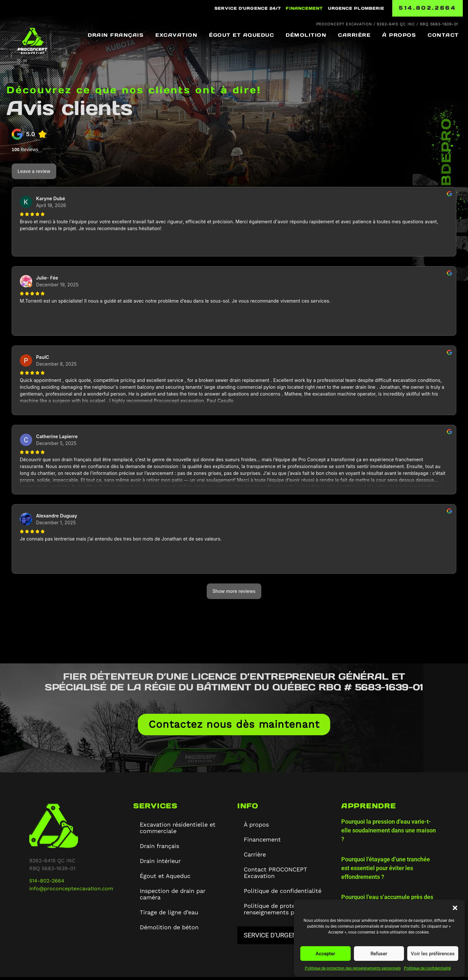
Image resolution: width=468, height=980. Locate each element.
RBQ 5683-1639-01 (439, 24)
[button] (455, 908)
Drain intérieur (160, 864)
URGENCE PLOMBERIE (356, 8)
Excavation (176, 35)
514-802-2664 (47, 884)
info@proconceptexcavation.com (71, 891)
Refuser (379, 954)
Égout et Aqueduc (241, 35)
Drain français (116, 35)
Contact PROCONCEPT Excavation (275, 875)
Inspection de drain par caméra (173, 897)
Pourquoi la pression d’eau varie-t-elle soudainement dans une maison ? (389, 833)
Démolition (306, 35)
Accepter (325, 954)
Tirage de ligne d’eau (169, 915)
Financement (304, 8)
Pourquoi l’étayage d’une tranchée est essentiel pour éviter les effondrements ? (386, 871)
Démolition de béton (169, 930)
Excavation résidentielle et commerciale (178, 831)
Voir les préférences (433, 954)
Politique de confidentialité (427, 968)
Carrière (354, 35)
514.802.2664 (427, 8)
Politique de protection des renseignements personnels (353, 968)
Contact (443, 35)
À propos (399, 35)
